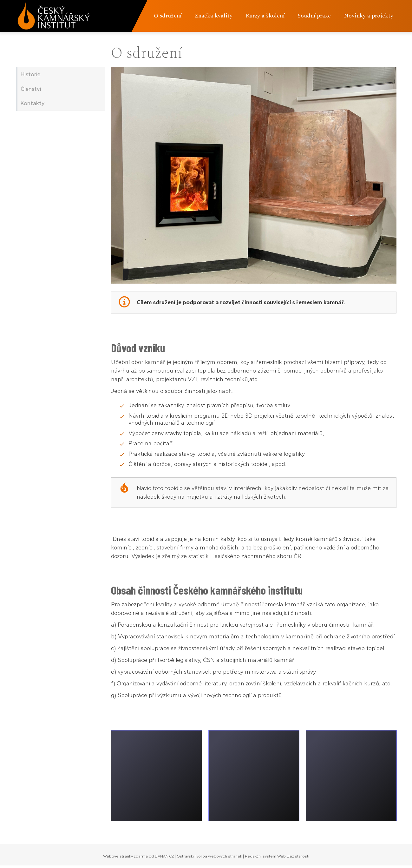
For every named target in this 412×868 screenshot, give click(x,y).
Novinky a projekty (369, 16)
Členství (31, 89)
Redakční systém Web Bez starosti (277, 856)
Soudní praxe (314, 16)
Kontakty (33, 103)
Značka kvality (213, 16)
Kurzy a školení (265, 16)
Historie (30, 74)
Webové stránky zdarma (125, 856)
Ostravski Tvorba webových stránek (209, 856)
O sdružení (168, 16)
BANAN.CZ (164, 856)
